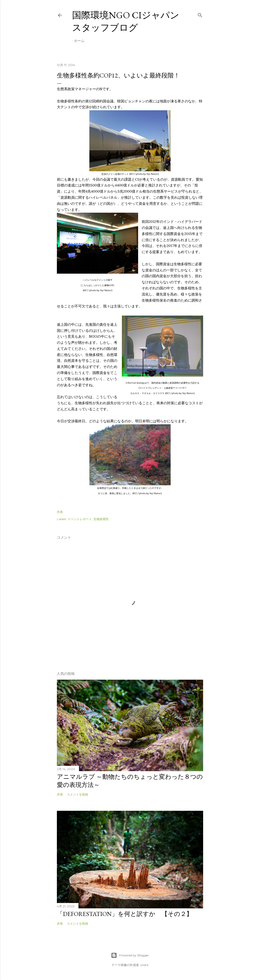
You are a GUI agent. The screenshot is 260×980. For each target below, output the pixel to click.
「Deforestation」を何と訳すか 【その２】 (125, 914)
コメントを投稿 (77, 794)
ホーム (79, 41)
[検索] (200, 14)
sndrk (144, 965)
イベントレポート (80, 519)
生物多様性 (101, 519)
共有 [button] (60, 512)
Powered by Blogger (130, 955)
